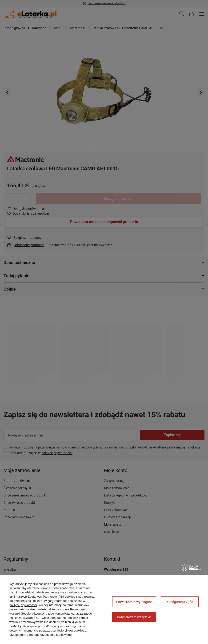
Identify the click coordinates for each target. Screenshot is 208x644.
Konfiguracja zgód (180, 602)
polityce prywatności (23, 605)
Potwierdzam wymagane (134, 602)
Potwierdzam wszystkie (134, 617)
